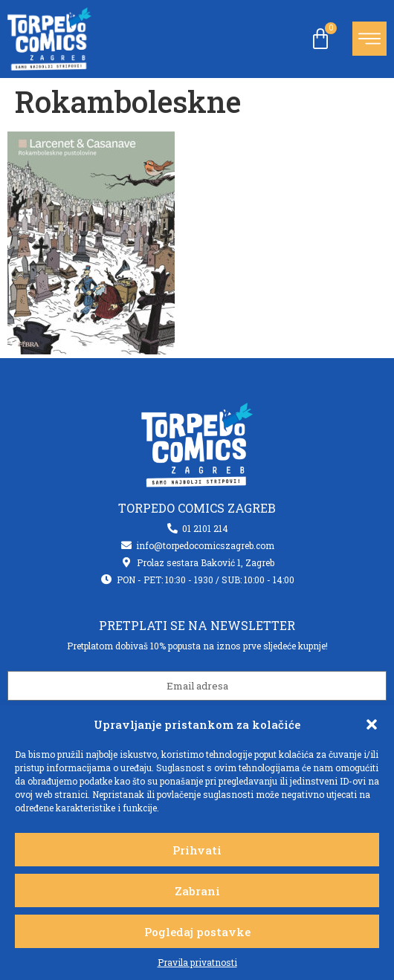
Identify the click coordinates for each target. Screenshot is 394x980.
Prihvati (197, 850)
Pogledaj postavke (197, 932)
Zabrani (197, 891)
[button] (372, 724)
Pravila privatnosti (197, 962)
